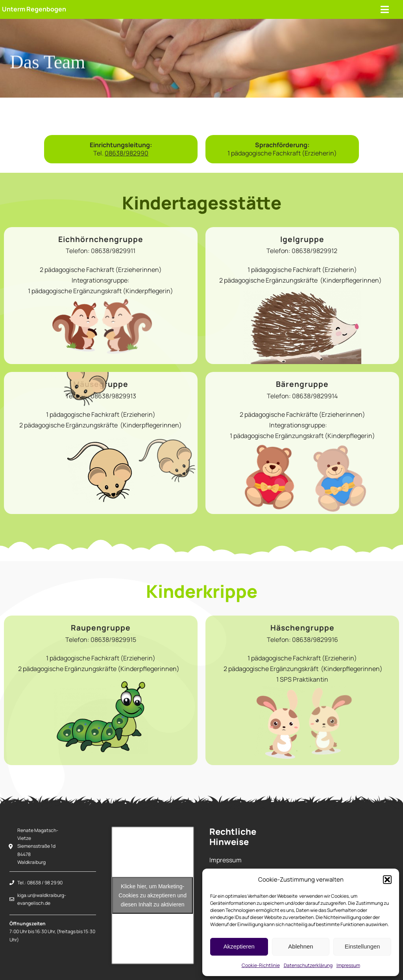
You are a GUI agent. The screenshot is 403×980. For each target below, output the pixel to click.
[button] (387, 880)
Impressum (348, 965)
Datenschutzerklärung (308, 965)
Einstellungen (362, 946)
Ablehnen (300, 946)
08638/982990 (127, 153)
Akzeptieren (239, 946)
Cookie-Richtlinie (261, 965)
